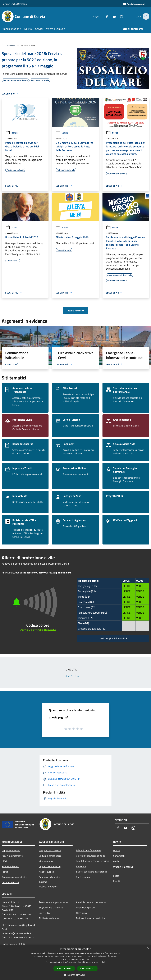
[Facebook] (105, 16)
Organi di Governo (11, 850)
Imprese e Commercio (50, 866)
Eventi (116, 881)
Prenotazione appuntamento (53, 902)
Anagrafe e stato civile (50, 850)
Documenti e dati (10, 882)
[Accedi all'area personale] (134, 4)
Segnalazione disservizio (51, 908)
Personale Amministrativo (15, 877)
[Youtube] (112, 16)
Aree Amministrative (12, 856)
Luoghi (117, 876)
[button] (75, 975)
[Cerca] (146, 16)
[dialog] (75, 962)
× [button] (148, 948)
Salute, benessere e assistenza (91, 872)
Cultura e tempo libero (50, 856)
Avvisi (11, 227)
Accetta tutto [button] (64, 968)
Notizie (11, 45)
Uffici (4, 861)
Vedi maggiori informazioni (113, 638)
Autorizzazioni (83, 877)
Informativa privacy (86, 908)
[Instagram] (119, 16)
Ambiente (81, 866)
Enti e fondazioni (10, 866)
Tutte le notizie (75, 311)
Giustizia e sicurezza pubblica (91, 856)
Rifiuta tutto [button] (87, 968)
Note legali (81, 913)
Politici (5, 872)
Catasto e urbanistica (50, 877)
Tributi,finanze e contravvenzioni (93, 861)
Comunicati (119, 856)
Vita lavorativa (46, 861)
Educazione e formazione (89, 850)
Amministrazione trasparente (91, 902)
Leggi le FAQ (45, 913)
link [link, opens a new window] (104, 962)
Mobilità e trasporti (49, 887)
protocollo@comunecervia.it (16, 933)
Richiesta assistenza (49, 918)
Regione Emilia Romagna (14, 4)
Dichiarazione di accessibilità (90, 918)
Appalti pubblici (47, 872)
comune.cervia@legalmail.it (21, 925)
